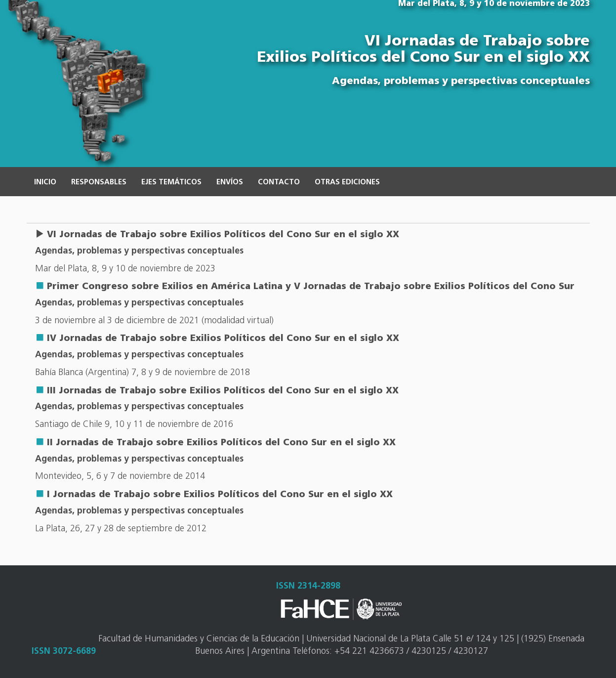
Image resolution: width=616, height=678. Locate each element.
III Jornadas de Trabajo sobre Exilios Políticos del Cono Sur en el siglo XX (223, 391)
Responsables (99, 183)
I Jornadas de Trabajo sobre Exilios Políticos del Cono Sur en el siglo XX (220, 495)
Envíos (230, 183)
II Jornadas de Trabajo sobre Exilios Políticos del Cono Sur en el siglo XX (221, 443)
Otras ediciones (347, 183)
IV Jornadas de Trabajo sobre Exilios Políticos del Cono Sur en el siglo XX (223, 339)
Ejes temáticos (171, 183)
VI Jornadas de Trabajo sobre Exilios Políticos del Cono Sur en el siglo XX (223, 235)
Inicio (45, 183)
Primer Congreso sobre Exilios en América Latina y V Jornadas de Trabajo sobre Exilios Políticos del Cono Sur (311, 287)
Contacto (279, 183)
